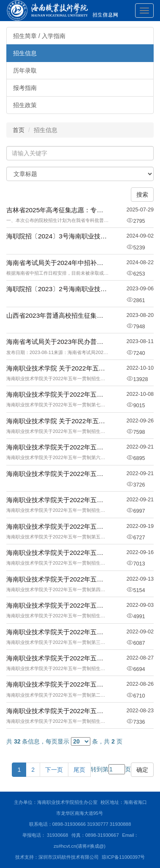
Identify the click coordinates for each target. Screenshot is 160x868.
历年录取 (25, 70)
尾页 (79, 770)
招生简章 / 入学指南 (39, 36)
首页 (19, 130)
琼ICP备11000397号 (123, 857)
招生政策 (25, 105)
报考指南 (25, 88)
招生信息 (25, 53)
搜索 (142, 195)
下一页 (54, 770)
